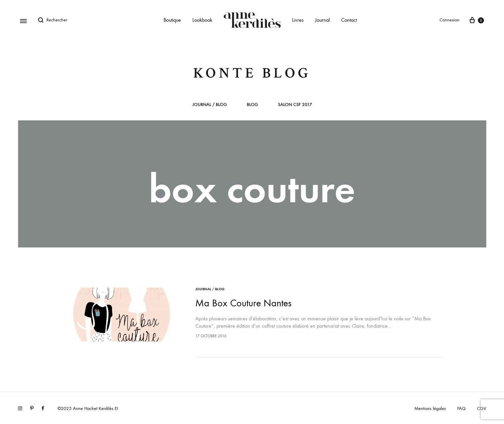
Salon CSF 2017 (295, 105)
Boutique (172, 20)
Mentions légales (430, 408)
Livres (298, 20)
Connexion (449, 20)
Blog (252, 105)
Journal (322, 20)
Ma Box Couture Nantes (243, 303)
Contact (349, 20)
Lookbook (202, 20)
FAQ (461, 408)
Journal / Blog (210, 105)
